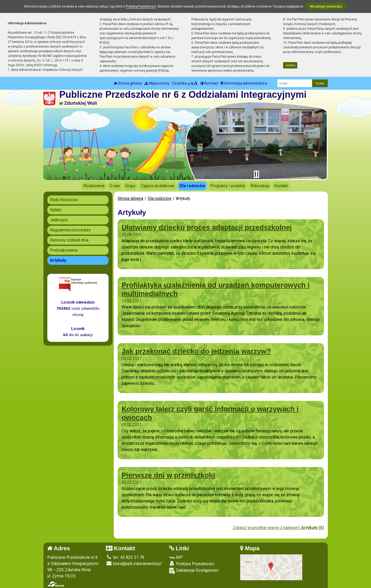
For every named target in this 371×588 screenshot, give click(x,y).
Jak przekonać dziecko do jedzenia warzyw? (196, 351)
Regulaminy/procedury (70, 230)
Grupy (130, 186)
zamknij (290, 65)
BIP (176, 557)
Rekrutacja (260, 186)
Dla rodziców (192, 186)
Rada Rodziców (64, 200)
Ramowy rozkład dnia (69, 240)
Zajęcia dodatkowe (158, 186)
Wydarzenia (94, 186)
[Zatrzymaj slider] (256, 174)
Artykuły (58, 260)
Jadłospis (59, 220)
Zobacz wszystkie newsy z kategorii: (278, 528)
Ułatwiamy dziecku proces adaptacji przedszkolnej (207, 227)
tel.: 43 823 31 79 (125, 557)
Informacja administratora (244, 83)
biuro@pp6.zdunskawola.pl (134, 564)
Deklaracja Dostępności (194, 571)
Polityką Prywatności (141, 6)
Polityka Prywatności (192, 564)
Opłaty (56, 210)
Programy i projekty (228, 186)
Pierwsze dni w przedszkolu (168, 475)
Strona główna (128, 83)
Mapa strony (157, 83)
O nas (115, 186)
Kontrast (209, 83)
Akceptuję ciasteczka (326, 6)
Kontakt (281, 186)
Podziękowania (64, 250)
